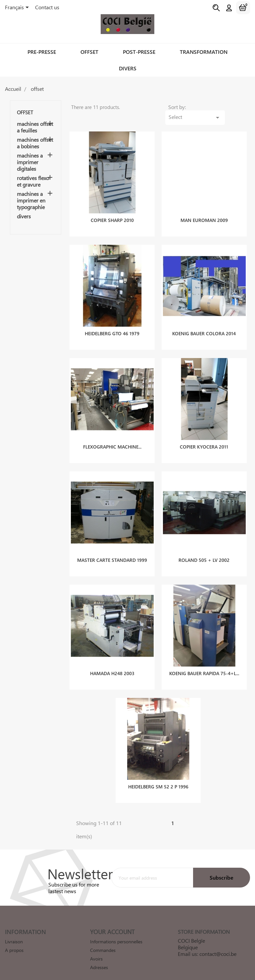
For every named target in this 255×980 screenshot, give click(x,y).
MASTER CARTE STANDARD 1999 (112, 551)
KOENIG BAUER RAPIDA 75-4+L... (204, 664)
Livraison (14, 932)
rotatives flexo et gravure (33, 181)
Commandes (103, 941)
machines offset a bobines (35, 143)
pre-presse (42, 52)
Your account (112, 923)
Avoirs (96, 949)
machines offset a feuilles (35, 127)
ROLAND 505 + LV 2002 (204, 551)
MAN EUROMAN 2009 (204, 211)
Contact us (47, 7)
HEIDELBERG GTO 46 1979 (112, 324)
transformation (204, 52)
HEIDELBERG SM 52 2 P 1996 (158, 777)
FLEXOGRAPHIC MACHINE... (112, 437)
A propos (14, 941)
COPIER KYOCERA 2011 (204, 437)
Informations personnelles (116, 932)
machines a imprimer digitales (30, 162)
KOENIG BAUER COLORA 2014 (204, 324)
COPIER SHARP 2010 (112, 211)
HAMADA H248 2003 (112, 664)
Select (218, 108)
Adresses (99, 958)
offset (89, 52)
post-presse (139, 52)
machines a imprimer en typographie (31, 200)
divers (128, 68)
